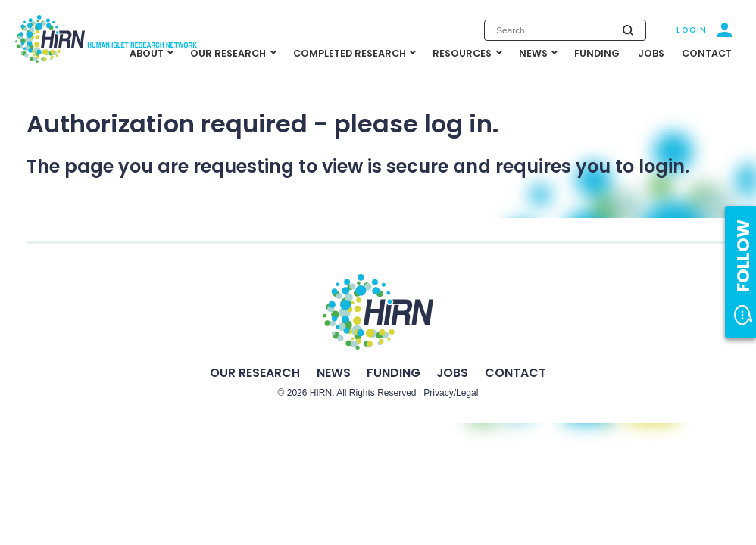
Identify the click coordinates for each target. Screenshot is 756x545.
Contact (515, 373)
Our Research (255, 373)
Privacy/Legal (451, 393)
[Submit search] (628, 30)
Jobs (452, 373)
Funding (394, 373)
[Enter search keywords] (565, 30)
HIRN (321, 393)
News (334, 373)
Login (692, 30)
